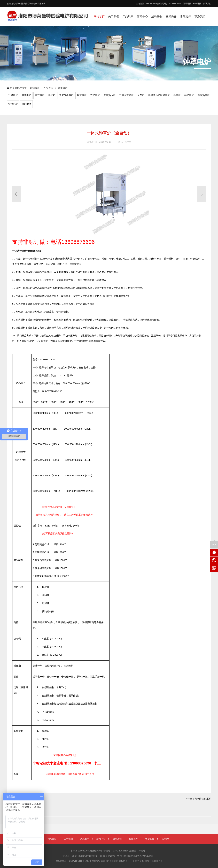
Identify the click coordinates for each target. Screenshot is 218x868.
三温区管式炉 (126, 95)
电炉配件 (26, 104)
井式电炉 (189, 95)
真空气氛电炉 (66, 95)
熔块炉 (52, 95)
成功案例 (117, 839)
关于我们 (68, 839)
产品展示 (48, 88)
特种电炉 (13, 104)
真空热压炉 (110, 95)
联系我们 (207, 4)
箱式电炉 (26, 95)
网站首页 (35, 88)
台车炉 (141, 95)
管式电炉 (40, 95)
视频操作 (133, 839)
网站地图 (187, 4)
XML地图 (197, 4)
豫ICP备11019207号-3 (152, 861)
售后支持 (150, 839)
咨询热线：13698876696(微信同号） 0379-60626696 (159, 4)
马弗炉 (177, 95)
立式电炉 (95, 95)
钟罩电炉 (63, 88)
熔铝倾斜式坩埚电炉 (159, 95)
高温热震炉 (204, 95)
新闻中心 (101, 839)
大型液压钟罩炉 (203, 799)
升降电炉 (13, 95)
